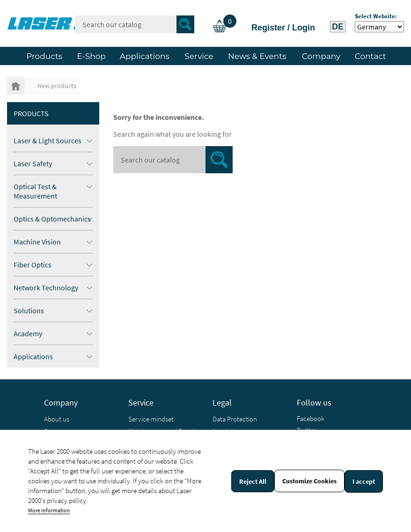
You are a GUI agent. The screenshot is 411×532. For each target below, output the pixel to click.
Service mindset (151, 419)
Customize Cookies (309, 481)
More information (49, 510)
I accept (364, 481)
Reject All (253, 481)
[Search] (135, 24)
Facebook (311, 418)
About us (57, 419)
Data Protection (235, 419)
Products (31, 113)
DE (338, 27)
